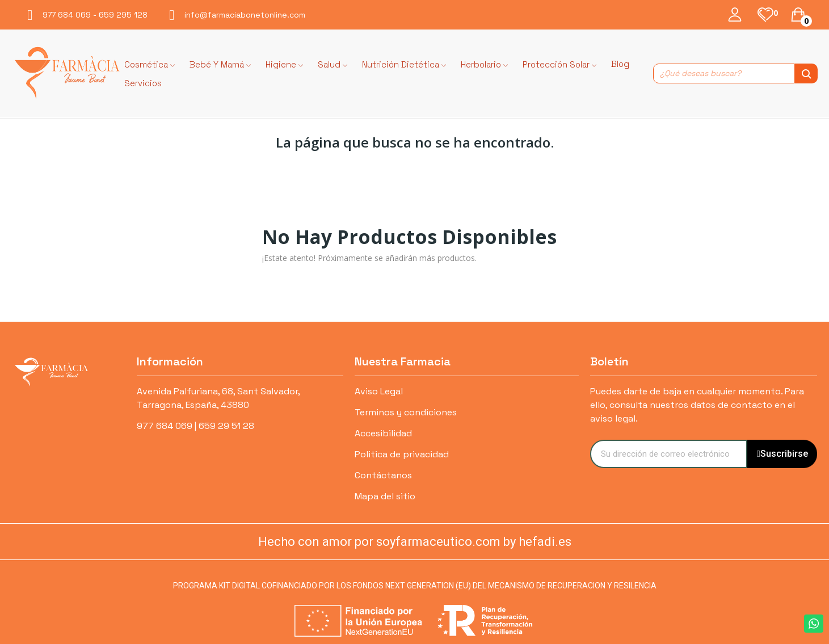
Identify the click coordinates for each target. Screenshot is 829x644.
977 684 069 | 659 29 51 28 (195, 426)
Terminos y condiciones (406, 412)
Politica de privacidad (402, 454)
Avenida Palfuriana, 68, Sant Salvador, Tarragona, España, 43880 (218, 398)
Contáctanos (383, 475)
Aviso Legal (379, 391)
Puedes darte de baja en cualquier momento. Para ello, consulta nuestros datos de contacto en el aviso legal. (697, 405)
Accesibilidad (383, 433)
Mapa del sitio (385, 496)
